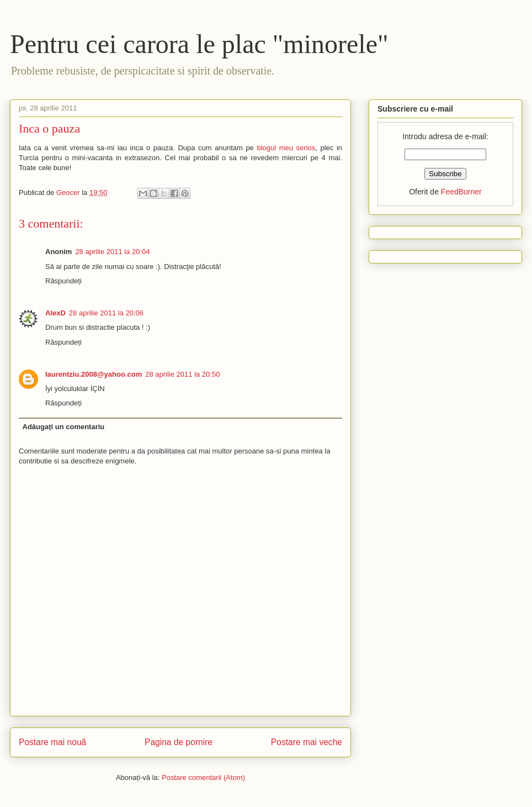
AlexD (55, 313)
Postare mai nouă (52, 742)
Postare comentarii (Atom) (203, 777)
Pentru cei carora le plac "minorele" (199, 44)
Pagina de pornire (179, 742)
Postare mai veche (307, 742)
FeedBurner (461, 192)
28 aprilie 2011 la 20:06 (106, 313)
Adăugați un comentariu (64, 427)
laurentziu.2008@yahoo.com (94, 374)
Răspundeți (63, 281)
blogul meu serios (286, 148)
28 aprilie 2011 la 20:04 (112, 252)
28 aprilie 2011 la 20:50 (182, 374)
